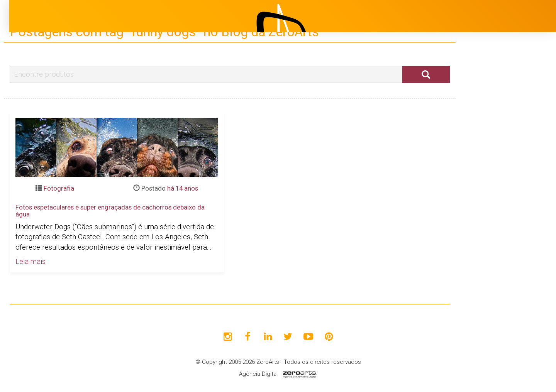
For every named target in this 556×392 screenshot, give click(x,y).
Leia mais (31, 262)
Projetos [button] (483, 156)
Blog (482, 176)
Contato (488, 233)
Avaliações (492, 214)
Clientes (488, 195)
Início (483, 118)
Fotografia (59, 188)
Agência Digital (258, 374)
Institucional (494, 137)
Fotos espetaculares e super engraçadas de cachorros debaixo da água (110, 211)
